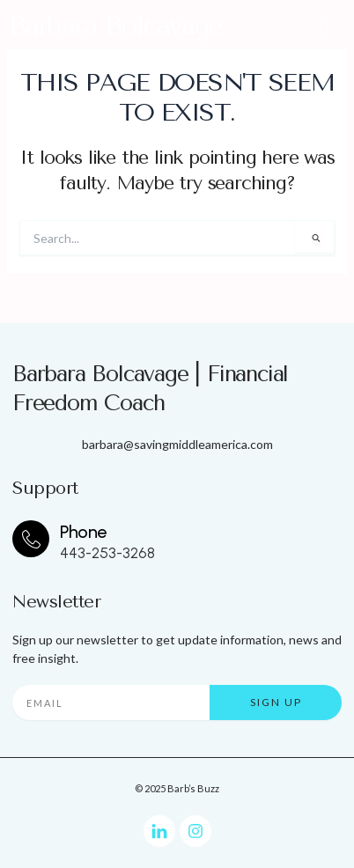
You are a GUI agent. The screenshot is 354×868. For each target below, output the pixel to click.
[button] (324, 26)
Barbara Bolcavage (116, 26)
